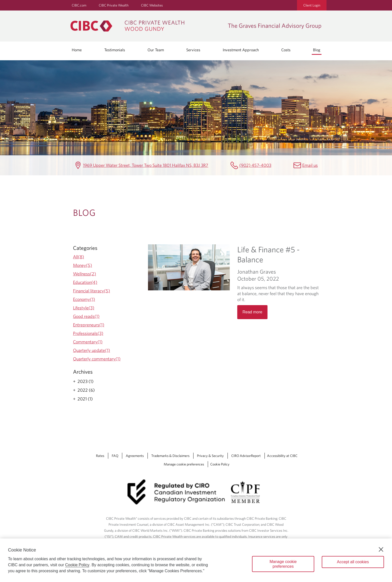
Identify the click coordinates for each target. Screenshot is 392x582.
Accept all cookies (353, 562)
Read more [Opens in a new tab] (252, 312)
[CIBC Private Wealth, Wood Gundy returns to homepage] (147, 26)
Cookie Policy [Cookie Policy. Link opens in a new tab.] (220, 464)
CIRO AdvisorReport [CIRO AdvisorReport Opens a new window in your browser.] (246, 456)
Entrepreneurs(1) (89, 325)
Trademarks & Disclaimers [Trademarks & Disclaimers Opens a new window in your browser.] (170, 456)
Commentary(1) (88, 342)
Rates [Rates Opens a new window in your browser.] (100, 456)
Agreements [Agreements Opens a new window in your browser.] (135, 456)
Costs (286, 50)
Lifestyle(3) (84, 308)
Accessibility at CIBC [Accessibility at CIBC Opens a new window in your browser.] (282, 456)
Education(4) (85, 282)
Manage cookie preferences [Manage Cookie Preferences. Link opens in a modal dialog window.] (184, 464)
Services (193, 50)
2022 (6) (86, 390)
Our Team (156, 50)
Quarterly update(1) (91, 350)
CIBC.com (79, 5)
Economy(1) (84, 299)
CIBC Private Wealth (114, 5)
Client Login (312, 5)
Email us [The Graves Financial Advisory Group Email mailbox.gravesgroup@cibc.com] (310, 165)
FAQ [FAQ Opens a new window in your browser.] (115, 456)
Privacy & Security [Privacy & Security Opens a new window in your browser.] (210, 456)
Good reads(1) (86, 316)
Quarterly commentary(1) (97, 359)
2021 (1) (85, 399)
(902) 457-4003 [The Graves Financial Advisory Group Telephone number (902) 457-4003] (255, 165)
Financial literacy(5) (91, 291)
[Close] (381, 549)
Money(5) (82, 265)
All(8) (78, 257)
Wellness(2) (84, 274)
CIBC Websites (152, 5)
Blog (317, 50)
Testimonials (115, 50)
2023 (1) (85, 381)
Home (77, 50)
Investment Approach (241, 50)
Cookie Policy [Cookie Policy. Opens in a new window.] (77, 565)
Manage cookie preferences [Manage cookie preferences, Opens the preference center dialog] (283, 564)
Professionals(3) (88, 333)
